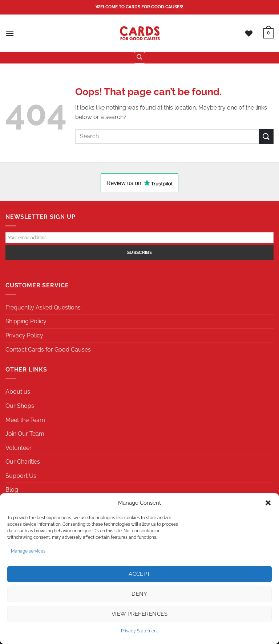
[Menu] (10, 33)
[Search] (139, 58)
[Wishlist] (249, 33)
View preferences (139, 614)
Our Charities (23, 462)
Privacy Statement (139, 631)
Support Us (21, 476)
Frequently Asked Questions (43, 307)
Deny (139, 594)
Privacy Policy (24, 335)
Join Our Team (25, 434)
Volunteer (19, 448)
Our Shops (20, 406)
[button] (268, 503)
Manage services (28, 551)
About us (18, 392)
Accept (139, 574)
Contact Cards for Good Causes (48, 350)
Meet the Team (25, 420)
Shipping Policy (26, 321)
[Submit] (266, 136)
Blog (12, 490)
